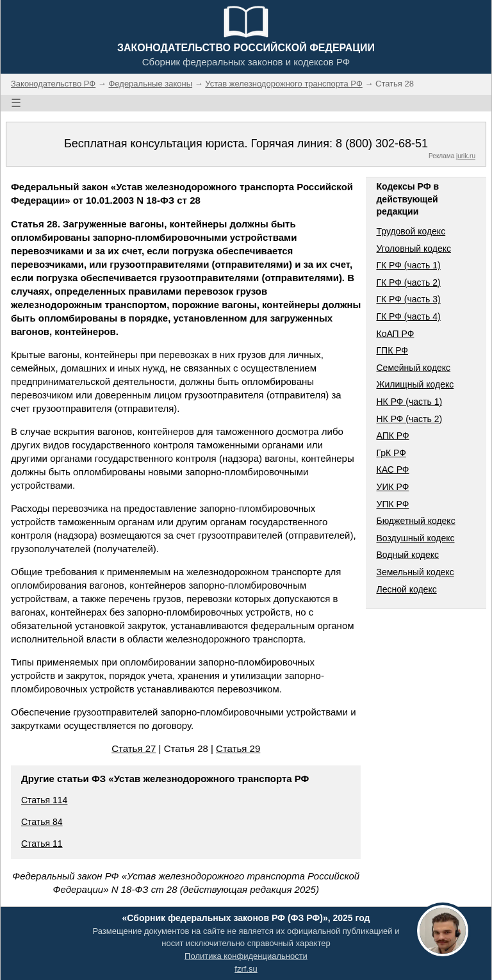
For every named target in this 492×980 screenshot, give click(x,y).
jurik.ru (466, 156)
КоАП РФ (395, 334)
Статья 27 (134, 748)
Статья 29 (238, 748)
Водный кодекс (407, 555)
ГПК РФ (392, 350)
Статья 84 (42, 822)
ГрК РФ (391, 453)
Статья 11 (42, 844)
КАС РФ (392, 470)
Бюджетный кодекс (415, 521)
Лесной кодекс (406, 589)
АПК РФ (392, 436)
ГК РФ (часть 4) (408, 316)
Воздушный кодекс (415, 538)
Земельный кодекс (415, 572)
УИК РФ (392, 487)
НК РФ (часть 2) (409, 419)
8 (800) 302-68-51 (382, 143)
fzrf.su (246, 969)
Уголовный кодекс (414, 249)
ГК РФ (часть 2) (408, 282)
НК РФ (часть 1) (409, 402)
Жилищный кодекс (415, 384)
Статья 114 (44, 800)
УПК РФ (392, 504)
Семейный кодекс (413, 368)
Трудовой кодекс (411, 231)
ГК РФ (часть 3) (408, 299)
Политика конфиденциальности (246, 956)
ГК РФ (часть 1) (408, 265)
